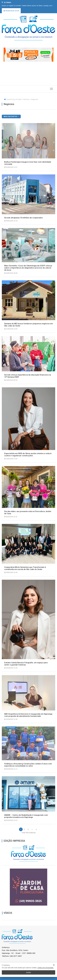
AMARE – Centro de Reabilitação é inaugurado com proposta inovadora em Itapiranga (26, 816)
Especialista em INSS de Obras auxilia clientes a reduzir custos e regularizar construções (28, 455)
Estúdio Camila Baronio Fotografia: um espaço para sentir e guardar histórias (26, 664)
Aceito (28, 972)
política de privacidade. (46, 968)
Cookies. (6, 965)
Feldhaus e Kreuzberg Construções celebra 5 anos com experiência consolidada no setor (28, 765)
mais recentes (11, 116)
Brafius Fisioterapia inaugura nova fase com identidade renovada (28, 163)
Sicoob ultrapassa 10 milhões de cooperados (23, 218)
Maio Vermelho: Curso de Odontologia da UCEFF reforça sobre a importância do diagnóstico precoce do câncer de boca (28, 268)
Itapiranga (11, 728)
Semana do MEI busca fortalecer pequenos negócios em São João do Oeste (28, 325)
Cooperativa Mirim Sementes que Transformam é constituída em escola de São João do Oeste (25, 568)
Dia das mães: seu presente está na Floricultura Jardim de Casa (28, 512)
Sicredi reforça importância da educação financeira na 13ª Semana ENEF (28, 376)
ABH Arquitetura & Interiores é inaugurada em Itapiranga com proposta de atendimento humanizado (28, 715)
